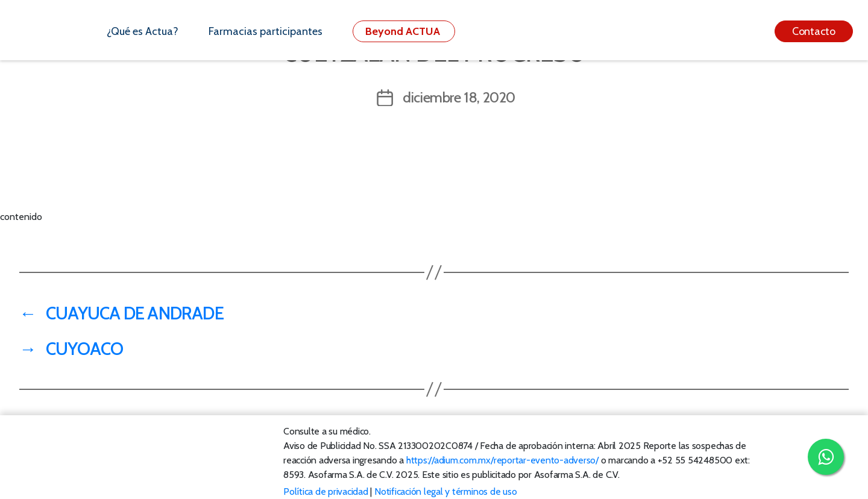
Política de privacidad (326, 491)
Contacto (814, 31)
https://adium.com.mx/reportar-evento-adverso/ (502, 460)
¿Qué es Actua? (143, 31)
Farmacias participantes (266, 31)
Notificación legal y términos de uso (445, 491)
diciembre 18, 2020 (459, 97)
